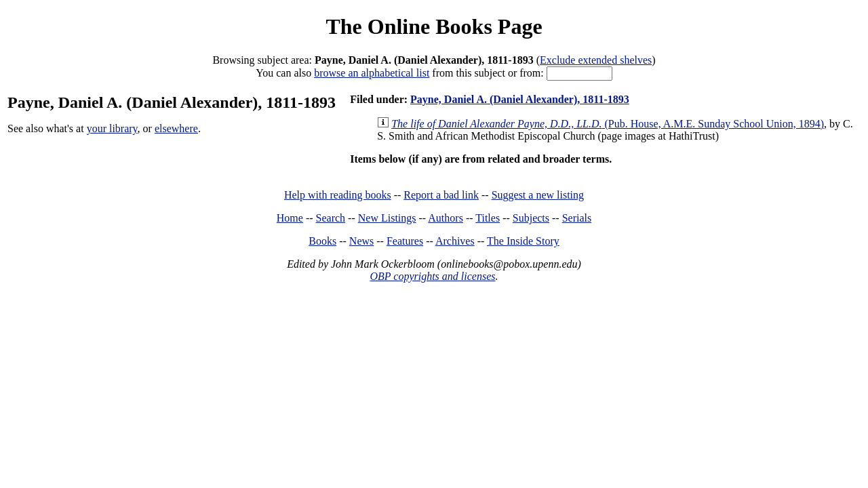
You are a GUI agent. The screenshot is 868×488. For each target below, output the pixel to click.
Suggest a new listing (538, 195)
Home (290, 218)
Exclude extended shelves (596, 60)
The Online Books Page (434, 26)
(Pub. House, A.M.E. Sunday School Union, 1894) (608, 124)
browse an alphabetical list (372, 73)
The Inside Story (523, 241)
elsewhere (176, 128)
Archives (455, 241)
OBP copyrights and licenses (432, 276)
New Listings (387, 218)
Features (405, 241)
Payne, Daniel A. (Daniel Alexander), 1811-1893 (520, 99)
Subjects (531, 218)
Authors (446, 218)
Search (331, 218)
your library (112, 128)
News (361, 241)
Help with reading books (338, 195)
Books (322, 241)
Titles (488, 218)
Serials (577, 218)
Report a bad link (441, 195)
